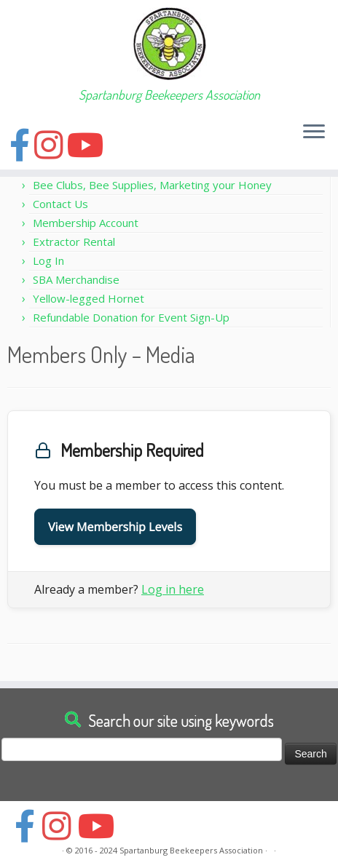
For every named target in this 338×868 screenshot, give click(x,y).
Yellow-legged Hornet (89, 298)
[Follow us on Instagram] (51, 144)
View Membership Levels (115, 527)
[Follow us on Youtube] (88, 144)
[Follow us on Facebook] (22, 144)
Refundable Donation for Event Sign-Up (131, 317)
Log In (48, 260)
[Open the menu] (314, 132)
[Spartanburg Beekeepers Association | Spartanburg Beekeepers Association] (169, 44)
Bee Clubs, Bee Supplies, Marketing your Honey (152, 185)
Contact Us (60, 204)
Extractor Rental (74, 242)
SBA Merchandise (76, 279)
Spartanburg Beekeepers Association (191, 850)
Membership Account (86, 223)
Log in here (173, 589)
